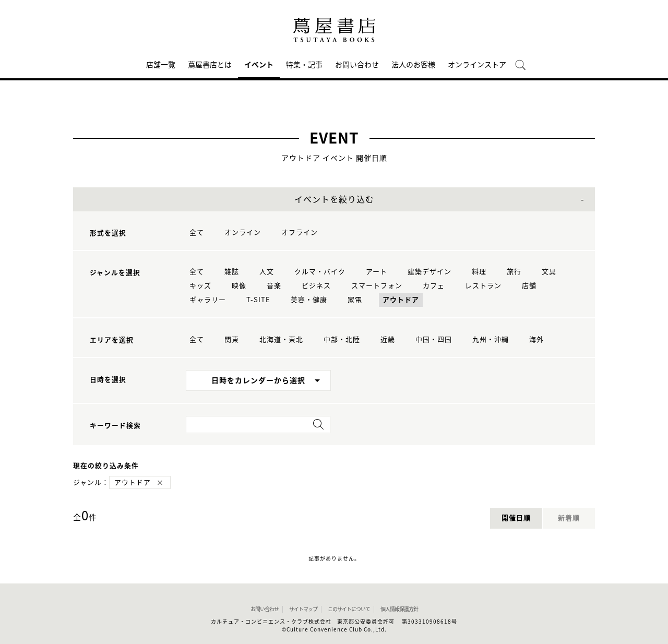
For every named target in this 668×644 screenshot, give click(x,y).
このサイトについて (349, 609)
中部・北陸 (342, 339)
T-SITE (258, 300)
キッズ (200, 286)
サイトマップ (303, 609)
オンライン (243, 232)
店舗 (529, 286)
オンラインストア (477, 65)
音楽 (274, 286)
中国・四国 (434, 339)
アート (377, 272)
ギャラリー (208, 300)
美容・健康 (309, 300)
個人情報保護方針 (399, 609)
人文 (267, 272)
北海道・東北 (281, 339)
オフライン (300, 232)
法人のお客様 (413, 65)
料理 (479, 272)
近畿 (388, 339)
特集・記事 (304, 65)
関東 (232, 339)
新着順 (569, 518)
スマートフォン (377, 286)
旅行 (514, 272)
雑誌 (232, 272)
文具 (549, 272)
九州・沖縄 (491, 339)
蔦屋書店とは (210, 65)
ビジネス (316, 286)
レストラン (483, 286)
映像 (239, 286)
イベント (259, 65)
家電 (355, 300)
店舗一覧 (161, 65)
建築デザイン (430, 272)
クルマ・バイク (320, 272)
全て (197, 232)
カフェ (434, 286)
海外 (536, 339)
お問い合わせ (357, 65)
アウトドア (401, 300)
